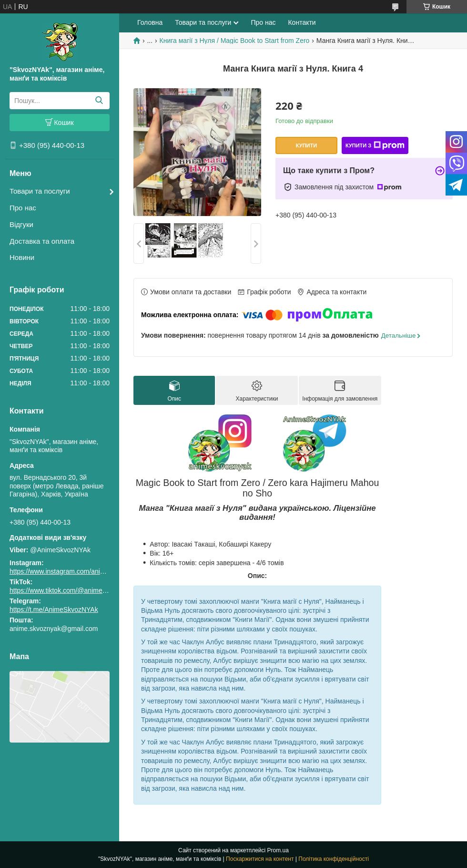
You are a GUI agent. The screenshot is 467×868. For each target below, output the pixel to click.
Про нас (23, 208)
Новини (22, 257)
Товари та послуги (40, 191)
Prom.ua (278, 850)
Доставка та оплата (42, 241)
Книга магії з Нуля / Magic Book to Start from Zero (235, 41)
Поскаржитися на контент (260, 859)
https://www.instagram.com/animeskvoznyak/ (76, 571)
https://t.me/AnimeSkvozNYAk (54, 610)
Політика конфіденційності (334, 859)
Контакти (302, 22)
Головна (150, 22)
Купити (306, 145)
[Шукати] (99, 101)
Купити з (375, 145)
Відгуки (21, 224)
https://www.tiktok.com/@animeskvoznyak (71, 590)
